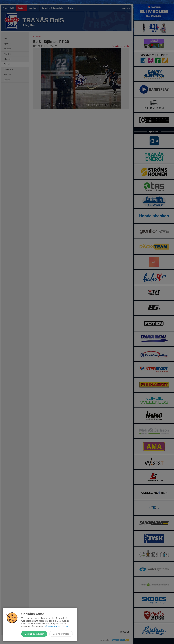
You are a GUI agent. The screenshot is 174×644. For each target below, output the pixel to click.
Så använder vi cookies (57, 626)
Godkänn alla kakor (34, 634)
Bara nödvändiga (61, 634)
